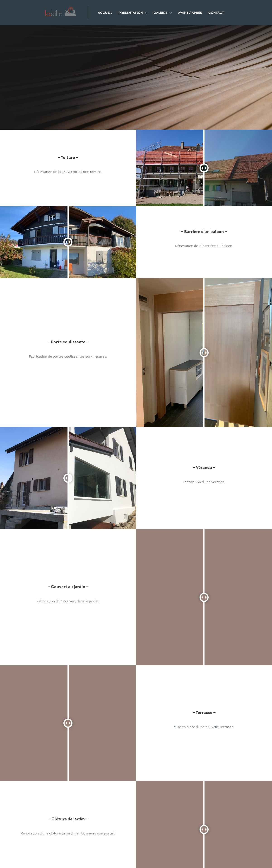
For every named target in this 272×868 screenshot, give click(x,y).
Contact (216, 13)
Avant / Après (190, 13)
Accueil (105, 13)
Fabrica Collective (163, 856)
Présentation (131, 13)
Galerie (161, 13)
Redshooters (191, 856)
